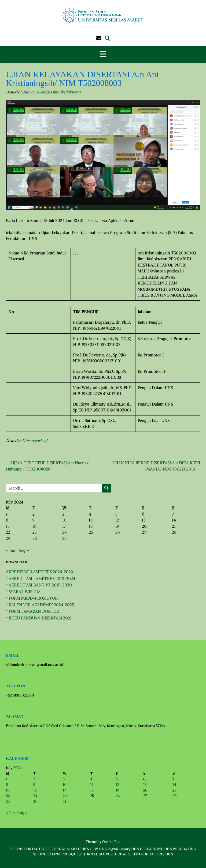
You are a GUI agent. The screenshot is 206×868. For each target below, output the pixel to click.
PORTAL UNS (35, 849)
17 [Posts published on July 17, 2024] (64, 526)
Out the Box (111, 842)
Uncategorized (35, 441)
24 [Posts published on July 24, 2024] (64, 532)
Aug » (24, 550)
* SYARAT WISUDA (23, 592)
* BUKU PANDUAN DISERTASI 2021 (39, 618)
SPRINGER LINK (47, 854)
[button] (103, 55)
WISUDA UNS (184, 849)
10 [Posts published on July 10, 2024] (64, 520)
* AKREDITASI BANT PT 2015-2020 (39, 585)
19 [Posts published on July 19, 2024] (117, 526)
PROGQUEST (72, 854)
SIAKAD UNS (78, 849)
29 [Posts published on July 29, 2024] (8, 538)
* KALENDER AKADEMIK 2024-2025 (40, 605)
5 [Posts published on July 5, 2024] (116, 514)
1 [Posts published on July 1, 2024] (7, 514)
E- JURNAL (57, 849)
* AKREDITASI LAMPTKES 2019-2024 (41, 579)
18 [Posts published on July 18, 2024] (91, 526)
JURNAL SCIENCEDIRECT (135, 854)
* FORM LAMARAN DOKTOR (32, 611)
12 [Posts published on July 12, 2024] (117, 520)
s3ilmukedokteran (65, 92)
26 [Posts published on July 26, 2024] (117, 532)
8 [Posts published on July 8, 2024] (7, 520)
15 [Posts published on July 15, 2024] (8, 526)
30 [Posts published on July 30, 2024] (35, 538)
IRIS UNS (165, 854)
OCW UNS (98, 849)
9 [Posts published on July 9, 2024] (34, 520)
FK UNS (17, 849)
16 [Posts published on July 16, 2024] (34, 526)
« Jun (11, 550)
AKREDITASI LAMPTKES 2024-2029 (39, 572)
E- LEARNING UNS (156, 849)
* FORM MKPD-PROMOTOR (32, 598)
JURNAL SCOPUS (98, 854)
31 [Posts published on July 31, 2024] (64, 538)
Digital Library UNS (123, 849)
